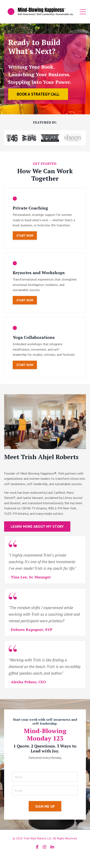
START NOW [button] (25, 236)
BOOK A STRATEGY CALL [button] (38, 94)
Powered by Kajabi (45, 857)
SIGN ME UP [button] (45, 806)
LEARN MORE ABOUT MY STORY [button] (37, 526)
